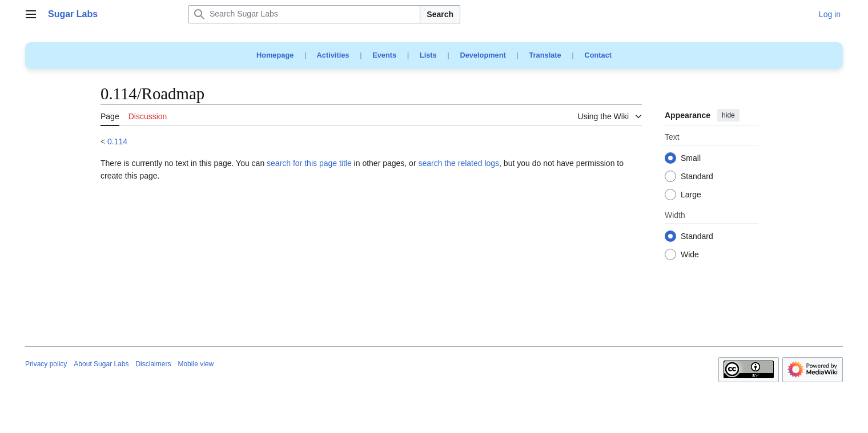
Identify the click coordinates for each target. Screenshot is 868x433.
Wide (690, 255)
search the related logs (459, 163)
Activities (333, 55)
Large (691, 195)
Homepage (275, 55)
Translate (545, 55)
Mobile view (196, 364)
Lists (428, 55)
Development (483, 55)
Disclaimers (153, 364)
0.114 (117, 141)
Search (440, 14)
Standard (697, 177)
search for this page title (309, 163)
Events (384, 55)
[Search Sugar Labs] (304, 14)
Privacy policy (46, 364)
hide (728, 115)
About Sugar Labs (101, 364)
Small (691, 159)
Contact (598, 55)
